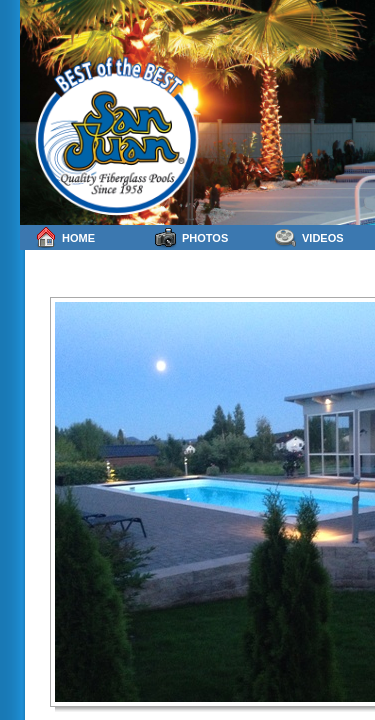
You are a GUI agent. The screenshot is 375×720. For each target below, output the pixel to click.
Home (65, 237)
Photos (191, 237)
